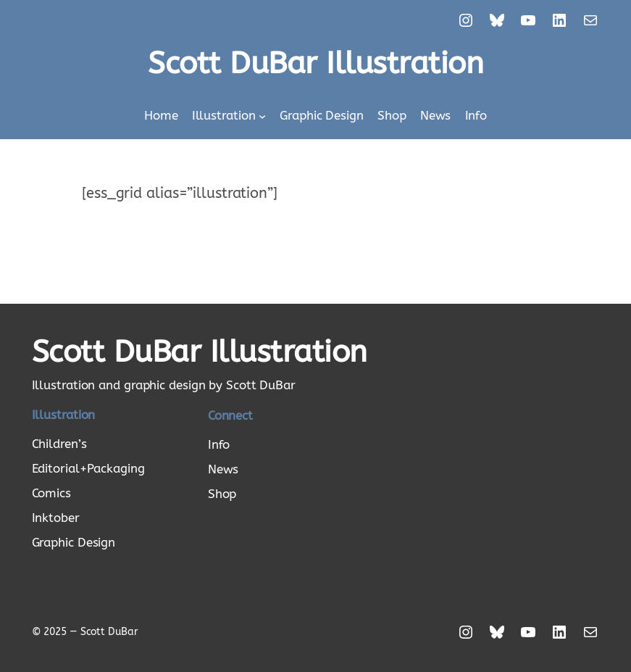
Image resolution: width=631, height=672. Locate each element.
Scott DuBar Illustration (315, 63)
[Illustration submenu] (262, 115)
